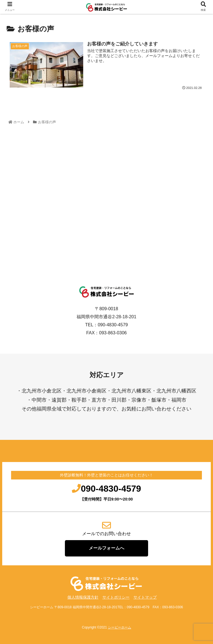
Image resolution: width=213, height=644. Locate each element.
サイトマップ (145, 597)
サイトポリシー (116, 597)
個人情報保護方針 (83, 597)
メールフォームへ (106, 548)
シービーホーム (120, 627)
